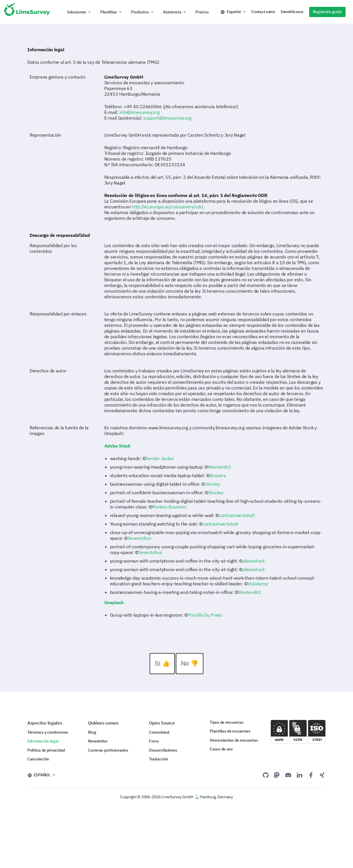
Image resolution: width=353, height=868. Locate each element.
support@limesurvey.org (167, 118)
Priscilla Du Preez (205, 615)
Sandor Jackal (159, 458)
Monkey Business (169, 507)
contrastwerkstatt (237, 515)
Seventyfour (140, 538)
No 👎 (190, 663)
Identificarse (292, 12)
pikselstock (254, 561)
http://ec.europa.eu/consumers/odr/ (168, 207)
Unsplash (114, 602)
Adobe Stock (117, 446)
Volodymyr (258, 584)
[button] (79, 12)
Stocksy (213, 484)
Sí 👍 (162, 663)
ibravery (218, 475)
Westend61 (220, 467)
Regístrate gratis (327, 12)
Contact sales (263, 12)
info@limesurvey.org (139, 112)
